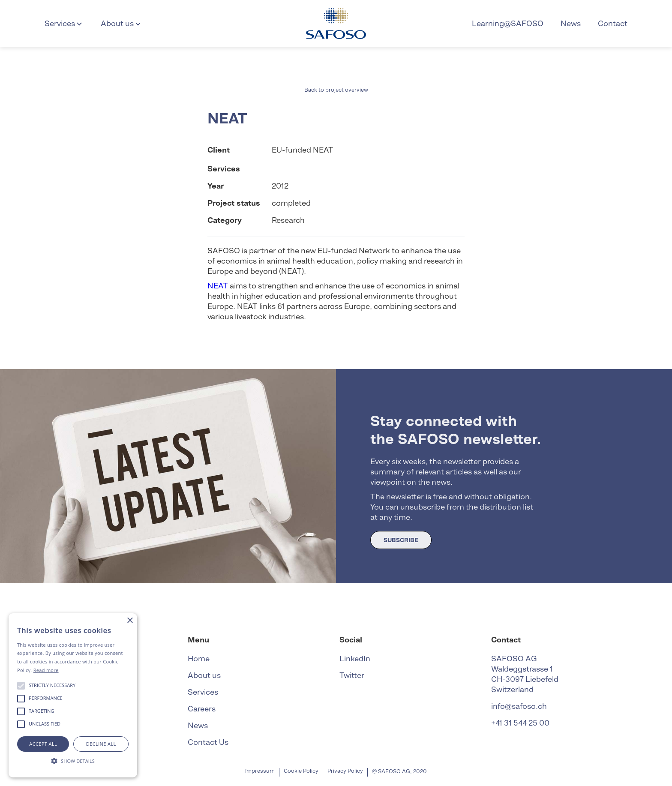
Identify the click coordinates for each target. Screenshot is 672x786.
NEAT (219, 286)
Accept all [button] (43, 744)
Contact (613, 23)
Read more (46, 670)
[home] (336, 24)
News (571, 23)
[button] (64, 24)
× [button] (130, 621)
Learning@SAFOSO (508, 23)
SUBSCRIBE (401, 540)
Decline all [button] (101, 744)
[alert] (73, 695)
